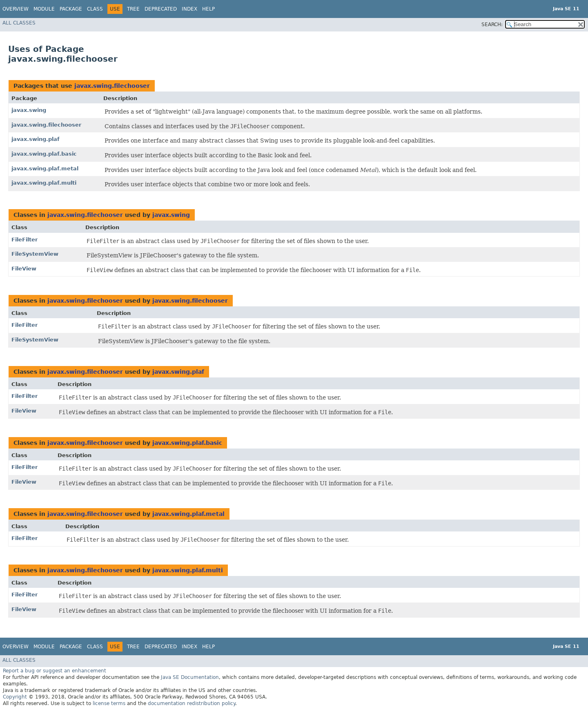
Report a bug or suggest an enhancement (55, 671)
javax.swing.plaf (36, 139)
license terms (109, 703)
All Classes (19, 23)
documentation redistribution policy (192, 703)
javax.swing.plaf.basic (44, 154)
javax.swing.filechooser (112, 86)
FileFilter (24, 240)
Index (189, 9)
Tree (133, 9)
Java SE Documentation (190, 677)
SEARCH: (492, 25)
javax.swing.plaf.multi (44, 183)
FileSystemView (35, 254)
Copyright (15, 697)
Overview (16, 9)
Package (71, 9)
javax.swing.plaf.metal (45, 169)
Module (44, 9)
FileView (24, 269)
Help (208, 9)
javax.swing (29, 110)
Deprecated (161, 9)
